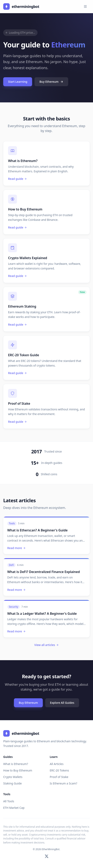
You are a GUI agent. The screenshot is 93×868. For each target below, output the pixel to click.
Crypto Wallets (13, 777)
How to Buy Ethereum (18, 770)
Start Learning (18, 82)
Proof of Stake (59, 777)
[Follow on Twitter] (47, 856)
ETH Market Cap (14, 808)
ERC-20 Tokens (60, 770)
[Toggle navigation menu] (85, 6)
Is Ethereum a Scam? (64, 783)
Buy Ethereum (51, 82)
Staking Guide (13, 783)
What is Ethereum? (16, 764)
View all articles (46, 645)
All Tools (9, 801)
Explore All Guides (62, 703)
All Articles (57, 764)
